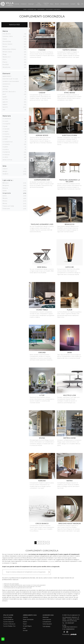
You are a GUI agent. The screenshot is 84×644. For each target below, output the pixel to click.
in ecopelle (7, 124)
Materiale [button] (7, 116)
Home (25, 9)
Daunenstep (7, 41)
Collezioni (24, 4)
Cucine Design (8, 617)
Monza (5, 203)
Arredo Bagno (27, 626)
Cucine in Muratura (9, 624)
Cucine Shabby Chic (9, 626)
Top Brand (46, 627)
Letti (24, 628)
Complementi (41, 9)
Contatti (73, 4)
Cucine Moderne (8, 620)
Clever (5, 39)
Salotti (25, 622)
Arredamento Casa (30, 615)
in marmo (7, 134)
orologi (6, 89)
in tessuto (7, 155)
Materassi (46, 617)
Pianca (6, 62)
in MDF (6, 139)
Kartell (6, 47)
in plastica (7, 152)
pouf (5, 94)
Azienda (17, 4)
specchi (6, 102)
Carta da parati (47, 624)
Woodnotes (7, 67)
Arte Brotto (7, 34)
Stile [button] (5, 166)
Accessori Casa (32, 9)
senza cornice (8, 160)
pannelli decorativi (10, 92)
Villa (39, 4)
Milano (6, 201)
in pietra (6, 149)
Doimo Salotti (8, 44)
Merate (6, 198)
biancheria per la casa (11, 79)
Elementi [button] (7, 74)
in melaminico (8, 142)
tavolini (6, 107)
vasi (5, 110)
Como (5, 191)
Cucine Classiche (8, 622)
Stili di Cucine (8, 615)
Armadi (25, 631)
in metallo (7, 144)
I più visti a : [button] (8, 180)
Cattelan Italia (8, 36)
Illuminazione (47, 620)
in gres (6, 126)
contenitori (7, 84)
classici (6, 169)
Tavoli (25, 624)
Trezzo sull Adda (9, 206)
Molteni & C (7, 57)
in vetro (6, 157)
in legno (6, 131)
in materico (7, 137)
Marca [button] (5, 31)
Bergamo (6, 185)
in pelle (6, 147)
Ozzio (5, 59)
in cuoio (6, 121)
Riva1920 (6, 65)
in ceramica (7, 119)
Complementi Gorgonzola (53, 9)
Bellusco (6, 183)
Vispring (46, 4)
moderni (6, 174)
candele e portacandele (11, 81)
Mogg (5, 54)
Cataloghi (31, 4)
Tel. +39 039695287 (68, 623)
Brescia (6, 188)
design (6, 171)
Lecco (5, 196)
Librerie (25, 617)
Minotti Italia (8, 52)
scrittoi (6, 99)
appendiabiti (8, 76)
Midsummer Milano (10, 49)
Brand (57, 4)
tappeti (6, 104)
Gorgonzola (7, 193)
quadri (5, 97)
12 (48, 543)
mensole (6, 86)
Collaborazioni (65, 4)
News (52, 4)
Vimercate (7, 209)
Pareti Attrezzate (28, 620)
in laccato (7, 129)
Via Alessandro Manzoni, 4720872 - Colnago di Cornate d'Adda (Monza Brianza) (71, 619)
